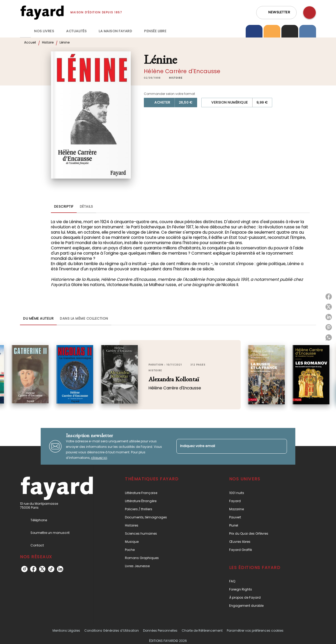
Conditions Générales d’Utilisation (112, 630)
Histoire (48, 42)
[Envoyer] (281, 446)
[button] (276, 13)
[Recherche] (309, 13)
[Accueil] (42, 12)
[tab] (25, 31)
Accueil (30, 42)
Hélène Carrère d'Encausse (182, 71)
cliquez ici (99, 458)
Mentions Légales (66, 630)
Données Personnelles (160, 630)
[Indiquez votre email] (225, 446)
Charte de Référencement (202, 630)
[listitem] (24, 569)
